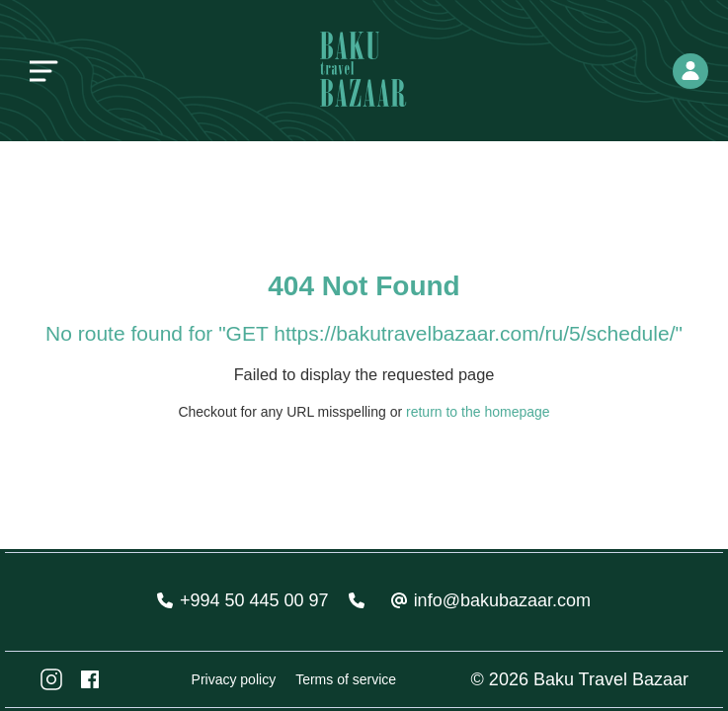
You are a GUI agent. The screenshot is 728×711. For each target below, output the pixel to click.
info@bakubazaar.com (502, 600)
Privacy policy (234, 679)
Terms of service (346, 679)
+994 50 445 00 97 (254, 600)
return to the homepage (478, 412)
